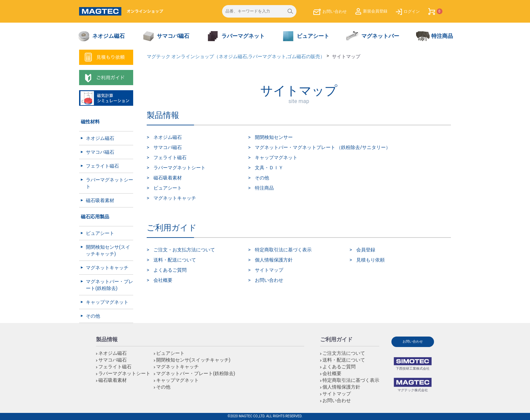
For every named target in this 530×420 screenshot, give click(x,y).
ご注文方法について (344, 353)
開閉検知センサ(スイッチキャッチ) (108, 250)
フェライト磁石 (102, 166)
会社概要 (163, 280)
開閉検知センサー (274, 137)
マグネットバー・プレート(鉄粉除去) (110, 285)
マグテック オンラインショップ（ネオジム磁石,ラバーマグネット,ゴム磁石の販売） (236, 56)
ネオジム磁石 (100, 138)
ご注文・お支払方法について (184, 250)
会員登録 (366, 250)
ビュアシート (100, 233)
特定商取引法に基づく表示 (283, 250)
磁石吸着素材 (100, 200)
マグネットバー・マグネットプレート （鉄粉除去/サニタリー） (323, 147)
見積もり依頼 (370, 260)
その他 (93, 316)
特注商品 (264, 188)
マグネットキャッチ (107, 268)
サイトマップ (269, 270)
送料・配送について (175, 260)
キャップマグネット (107, 302)
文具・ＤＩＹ (269, 168)
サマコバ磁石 (100, 152)
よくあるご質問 (170, 270)
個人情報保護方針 (274, 260)
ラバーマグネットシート (110, 183)
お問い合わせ (269, 280)
